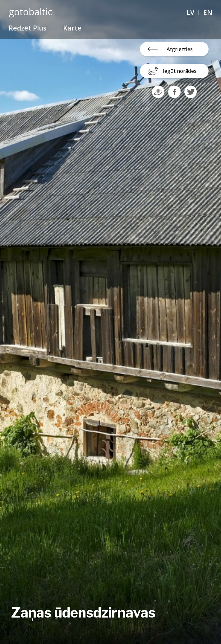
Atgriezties (180, 49)
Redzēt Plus (28, 28)
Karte (72, 28)
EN (208, 12)
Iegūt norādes (180, 71)
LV (190, 12)
